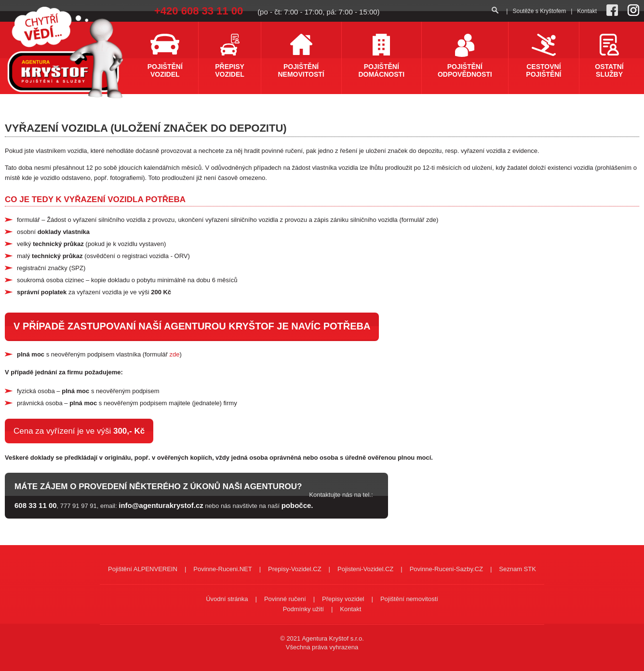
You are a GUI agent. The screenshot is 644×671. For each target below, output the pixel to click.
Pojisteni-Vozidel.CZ (365, 569)
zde (174, 354)
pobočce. (297, 505)
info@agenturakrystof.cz (161, 505)
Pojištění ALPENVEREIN (143, 569)
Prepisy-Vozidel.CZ (295, 569)
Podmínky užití (303, 609)
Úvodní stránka (227, 599)
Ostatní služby (609, 70)
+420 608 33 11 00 (199, 11)
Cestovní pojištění (543, 70)
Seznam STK (517, 569)
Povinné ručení (285, 599)
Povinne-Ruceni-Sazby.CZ (446, 569)
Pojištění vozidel (165, 70)
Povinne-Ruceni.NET (222, 569)
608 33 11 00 (36, 505)
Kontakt (587, 11)
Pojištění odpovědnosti (465, 70)
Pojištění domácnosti (381, 70)
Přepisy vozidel (230, 70)
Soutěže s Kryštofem (539, 11)
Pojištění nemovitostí (301, 70)
